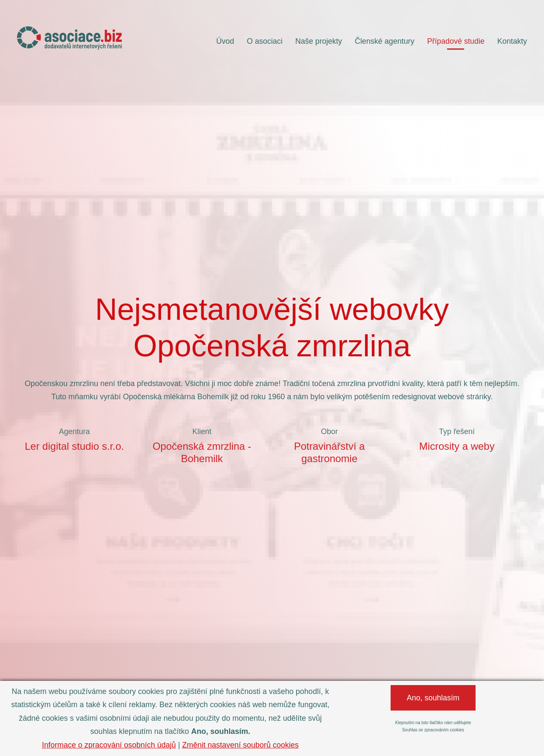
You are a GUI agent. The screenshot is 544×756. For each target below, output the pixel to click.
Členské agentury (385, 41)
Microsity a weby (457, 446)
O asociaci (265, 41)
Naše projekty (319, 41)
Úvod (225, 41)
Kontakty (512, 41)
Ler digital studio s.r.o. (74, 446)
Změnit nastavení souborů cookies (241, 745)
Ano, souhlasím (433, 698)
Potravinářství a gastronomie (330, 452)
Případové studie (456, 41)
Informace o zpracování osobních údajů (109, 745)
